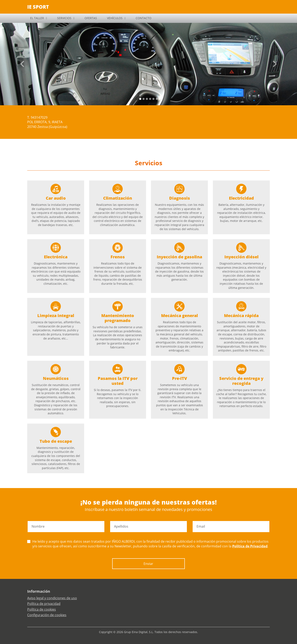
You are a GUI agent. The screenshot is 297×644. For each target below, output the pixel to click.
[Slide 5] (157, 99)
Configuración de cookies (47, 615)
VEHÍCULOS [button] (115, 18)
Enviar (148, 564)
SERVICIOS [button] (64, 18)
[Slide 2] (147, 99)
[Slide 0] (140, 99)
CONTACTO (144, 18)
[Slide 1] (144, 99)
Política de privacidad (44, 604)
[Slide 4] (153, 99)
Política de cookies (42, 609)
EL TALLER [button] (37, 18)
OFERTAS (91, 18)
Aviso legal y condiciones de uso (52, 598)
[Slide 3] (150, 99)
